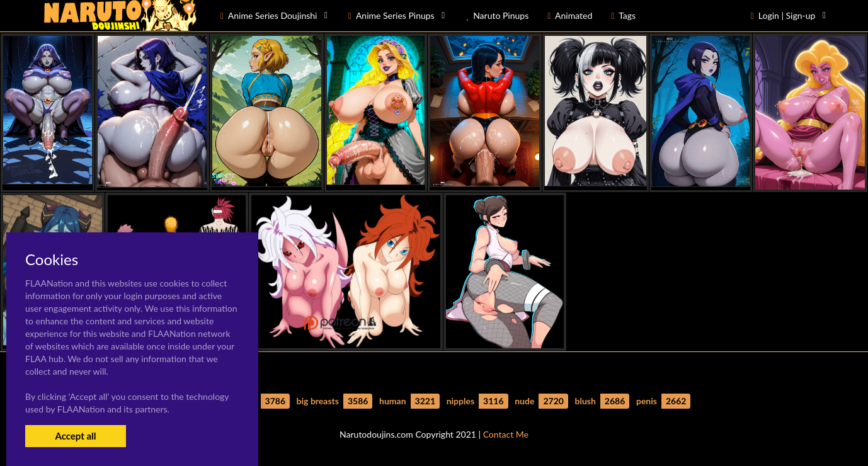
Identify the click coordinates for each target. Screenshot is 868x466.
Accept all (75, 436)
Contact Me (506, 434)
